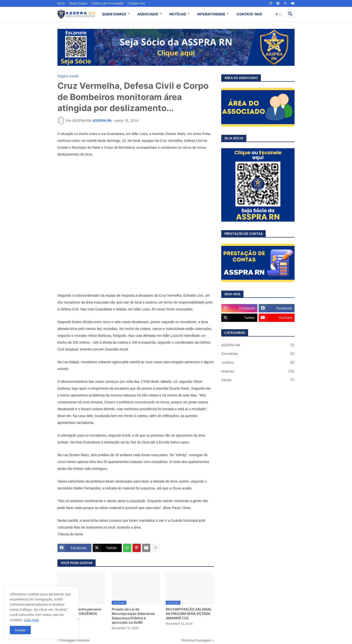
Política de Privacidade (107, 3)
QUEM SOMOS (114, 14)
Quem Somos (78, 3)
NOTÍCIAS (178, 14)
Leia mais (31, 620)
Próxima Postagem (196, 640)
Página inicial (68, 76)
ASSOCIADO (148, 14)
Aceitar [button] (20, 630)
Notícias (258, 371)
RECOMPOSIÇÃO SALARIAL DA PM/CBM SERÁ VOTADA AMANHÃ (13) (189, 614)
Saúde (258, 380)
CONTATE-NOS (249, 14)
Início (61, 3)
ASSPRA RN (258, 345)
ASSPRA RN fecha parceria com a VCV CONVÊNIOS (79, 611)
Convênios (258, 354)
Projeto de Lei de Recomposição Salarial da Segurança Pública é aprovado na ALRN (133, 616)
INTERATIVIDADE (211, 14)
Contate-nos (136, 3)
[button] (278, 14)
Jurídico (258, 362)
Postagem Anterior (75, 640)
